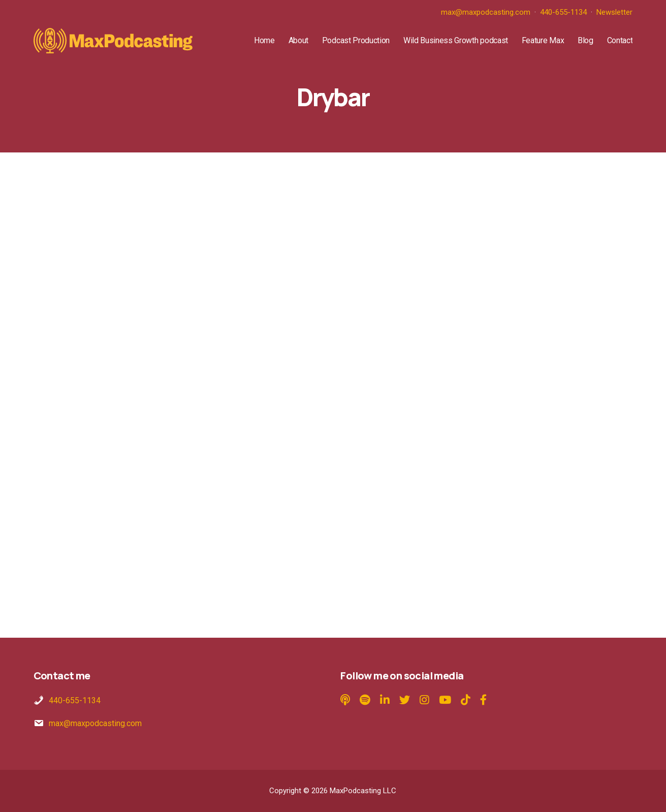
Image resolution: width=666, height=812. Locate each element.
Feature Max (543, 40)
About (298, 40)
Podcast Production (356, 40)
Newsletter (614, 12)
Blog (585, 40)
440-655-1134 (563, 12)
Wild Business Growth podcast (456, 40)
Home (264, 40)
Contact (620, 40)
